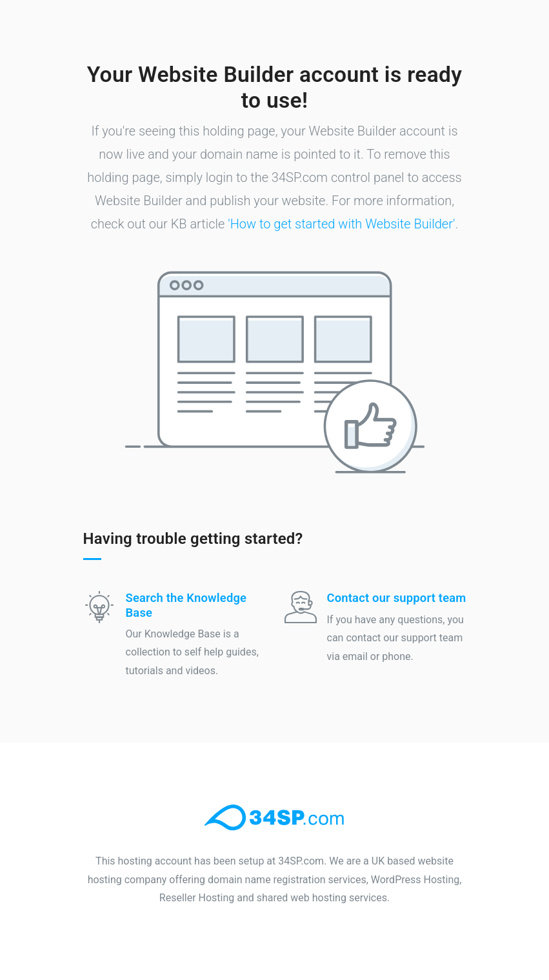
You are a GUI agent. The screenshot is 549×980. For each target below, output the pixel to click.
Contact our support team (397, 598)
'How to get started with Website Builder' (341, 224)
